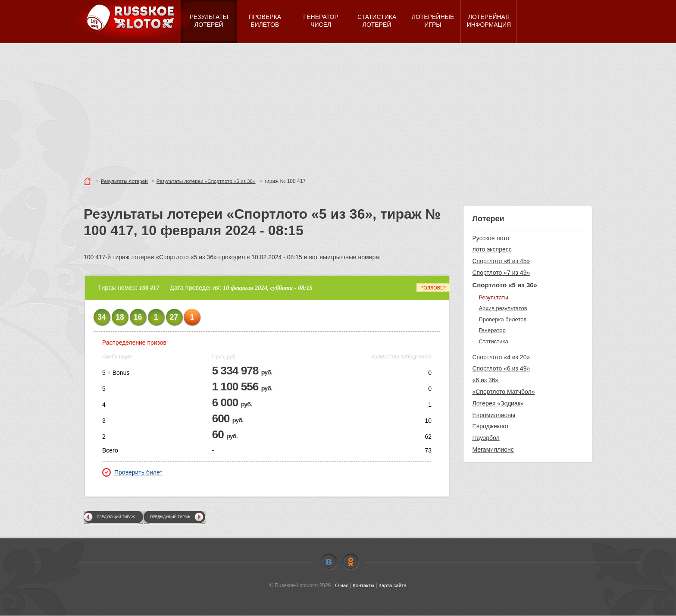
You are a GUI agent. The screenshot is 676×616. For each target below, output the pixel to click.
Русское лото (491, 238)
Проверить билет (132, 472)
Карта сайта (393, 585)
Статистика (493, 341)
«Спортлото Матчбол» (503, 392)
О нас (341, 585)
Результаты (493, 297)
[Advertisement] (338, 108)
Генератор (492, 330)
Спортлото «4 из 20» (501, 357)
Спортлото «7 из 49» (501, 273)
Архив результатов (503, 308)
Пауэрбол (486, 438)
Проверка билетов (502, 319)
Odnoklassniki (351, 562)
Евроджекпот (490, 426)
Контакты (363, 585)
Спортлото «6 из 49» (501, 368)
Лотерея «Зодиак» (498, 403)
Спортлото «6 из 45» (501, 261)
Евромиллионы (494, 415)
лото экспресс (492, 249)
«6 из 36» (485, 380)
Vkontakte (329, 562)
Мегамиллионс (493, 449)
